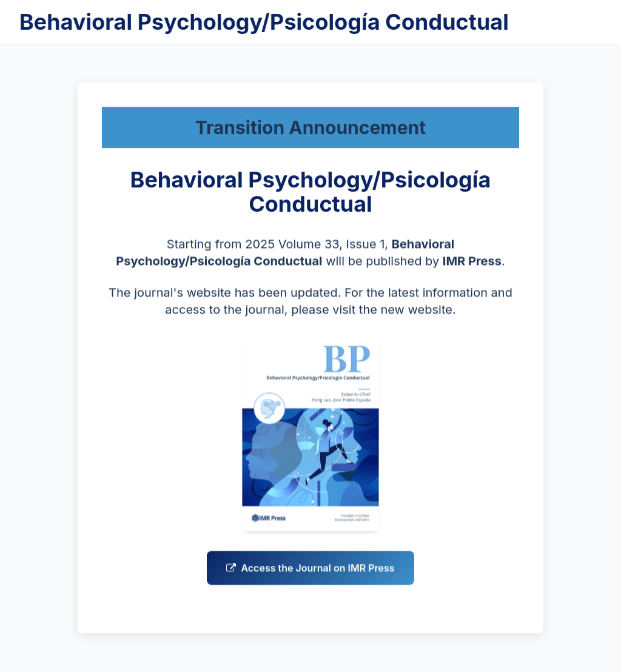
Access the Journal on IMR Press (310, 575)
